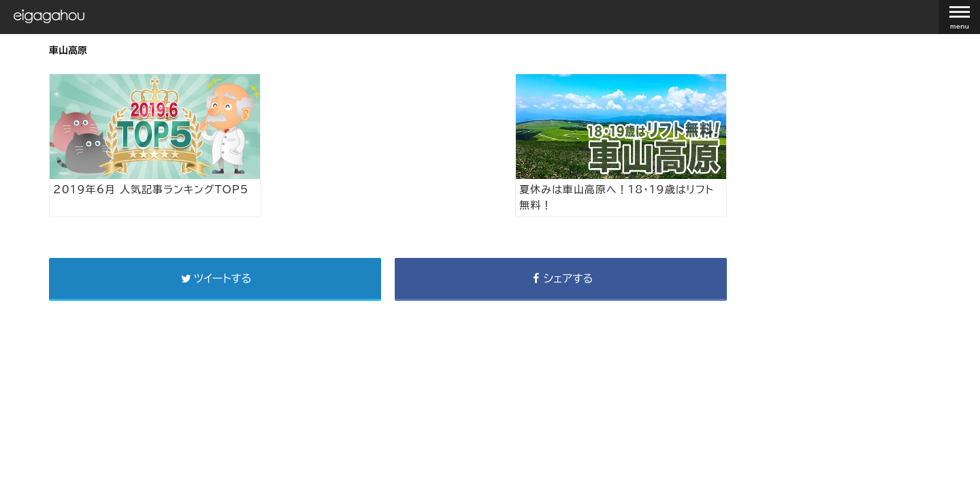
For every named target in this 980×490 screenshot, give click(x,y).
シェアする (560, 278)
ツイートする (215, 278)
